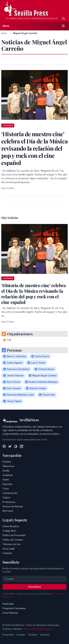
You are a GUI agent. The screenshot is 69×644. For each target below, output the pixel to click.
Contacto (7, 553)
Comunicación (10, 493)
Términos (33, 635)
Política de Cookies (13, 540)
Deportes (8, 484)
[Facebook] (4, 446)
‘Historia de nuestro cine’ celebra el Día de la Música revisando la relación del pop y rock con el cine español (33, 294)
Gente (6, 480)
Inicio (4, 33)
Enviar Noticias (10, 613)
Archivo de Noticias (13, 506)
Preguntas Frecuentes (14, 608)
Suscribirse (35, 587)
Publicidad (8, 604)
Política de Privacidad (14, 535)
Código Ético (9, 531)
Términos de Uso (12, 544)
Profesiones (9, 502)
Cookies (21, 635)
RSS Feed (8, 511)
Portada (7, 462)
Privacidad (8, 635)
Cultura (6, 497)
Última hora (8, 466)
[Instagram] (16, 446)
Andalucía (8, 475)
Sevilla (6, 471)
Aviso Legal (9, 549)
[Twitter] (10, 446)
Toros (6, 489)
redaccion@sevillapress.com (38, 629)
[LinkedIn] (21, 446)
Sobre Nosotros (11, 526)
